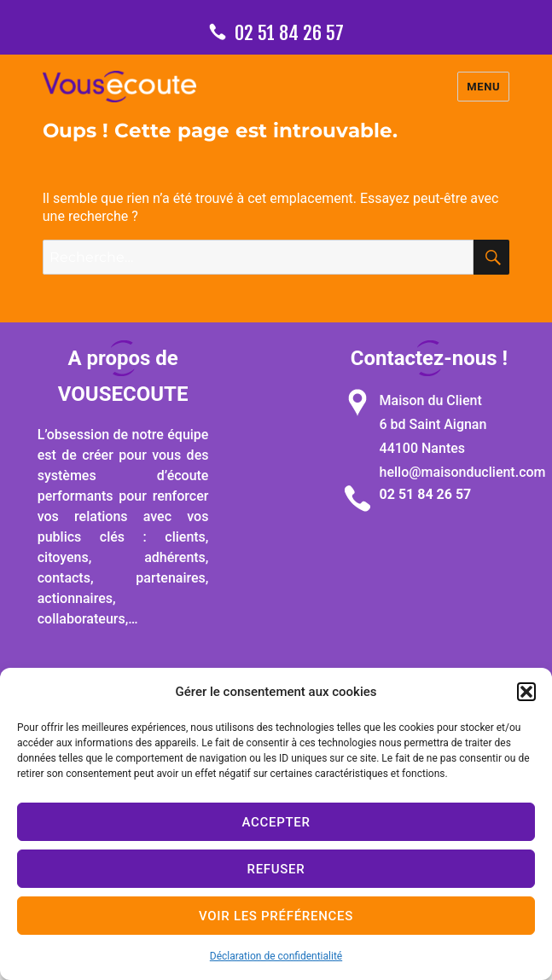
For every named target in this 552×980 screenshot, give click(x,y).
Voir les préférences (276, 916)
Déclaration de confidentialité (276, 956)
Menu (483, 87)
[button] (526, 692)
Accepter (276, 822)
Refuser (276, 869)
